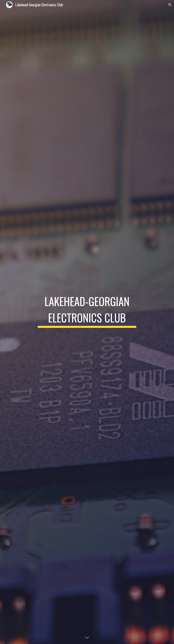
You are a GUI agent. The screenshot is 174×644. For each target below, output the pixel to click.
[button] (170, 5)
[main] (87, 322)
